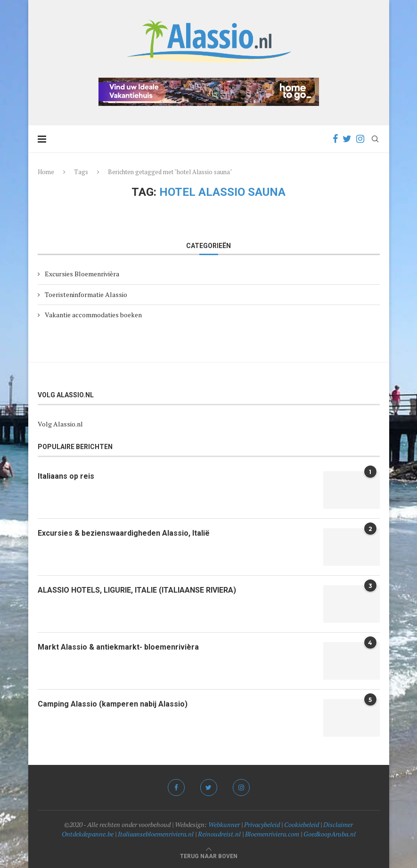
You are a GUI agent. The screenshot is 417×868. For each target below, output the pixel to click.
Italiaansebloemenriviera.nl (156, 834)
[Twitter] (347, 139)
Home (46, 172)
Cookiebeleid (302, 824)
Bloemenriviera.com (272, 834)
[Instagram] (360, 139)
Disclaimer (338, 824)
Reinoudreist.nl (219, 834)
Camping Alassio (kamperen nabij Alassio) (113, 704)
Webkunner (224, 824)
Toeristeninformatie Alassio (86, 294)
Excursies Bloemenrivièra (82, 274)
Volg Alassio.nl (60, 424)
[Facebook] (335, 139)
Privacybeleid (262, 824)
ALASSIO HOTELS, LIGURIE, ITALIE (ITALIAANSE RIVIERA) (137, 590)
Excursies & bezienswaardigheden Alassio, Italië (124, 533)
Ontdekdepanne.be (88, 834)
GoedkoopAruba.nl (330, 834)
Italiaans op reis (66, 476)
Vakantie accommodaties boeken (93, 315)
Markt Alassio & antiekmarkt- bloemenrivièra (118, 647)
